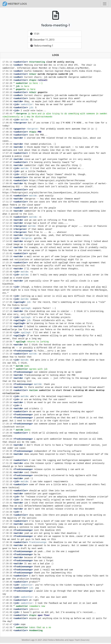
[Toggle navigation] (105, 4)
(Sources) (85, 640)
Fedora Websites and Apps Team (64, 640)
